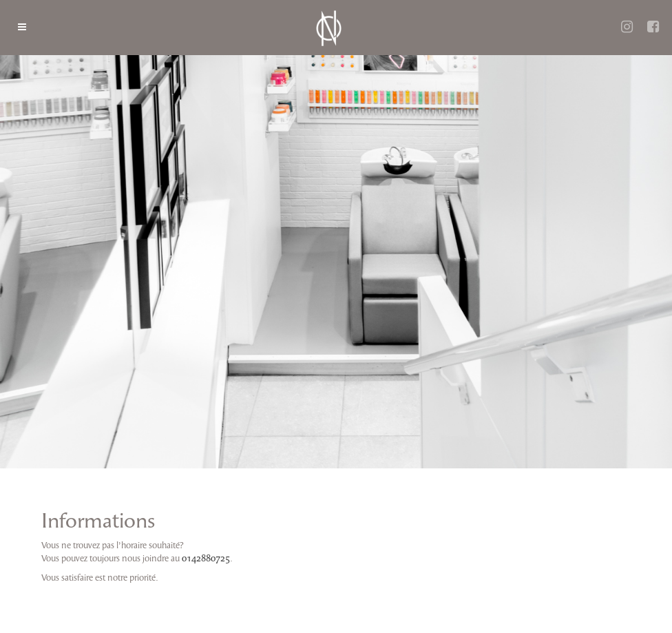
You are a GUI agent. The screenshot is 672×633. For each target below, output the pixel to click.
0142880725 (206, 558)
